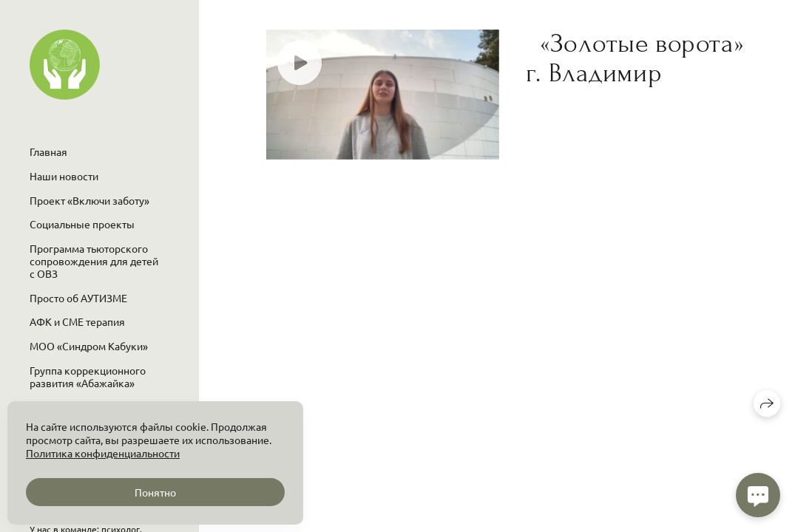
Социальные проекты (82, 224)
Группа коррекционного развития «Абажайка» (88, 376)
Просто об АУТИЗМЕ (78, 298)
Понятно (155, 492)
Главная (48, 151)
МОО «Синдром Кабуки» (89, 346)
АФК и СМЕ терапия (77, 321)
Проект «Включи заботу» (89, 200)
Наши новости (64, 176)
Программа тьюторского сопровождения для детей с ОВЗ (94, 261)
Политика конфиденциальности (103, 453)
